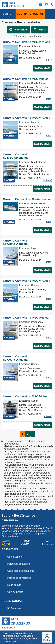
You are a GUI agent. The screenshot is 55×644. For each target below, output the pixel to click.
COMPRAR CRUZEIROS (30, 14)
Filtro (42, 30)
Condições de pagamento (21, 571)
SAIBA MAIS (42, 68)
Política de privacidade (19, 578)
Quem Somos (15, 557)
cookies (23, 633)
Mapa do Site (14, 585)
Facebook (14, 608)
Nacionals (21, 30)
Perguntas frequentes (19, 564)
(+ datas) (47, 60)
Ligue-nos (52, 4)
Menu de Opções (40, 4)
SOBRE (7, 14)
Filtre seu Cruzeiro (46, 4)
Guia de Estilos (15, 592)
